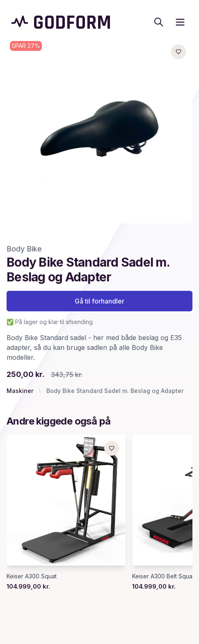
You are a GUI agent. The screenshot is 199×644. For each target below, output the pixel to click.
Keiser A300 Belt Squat (163, 576)
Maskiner (20, 391)
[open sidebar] (180, 22)
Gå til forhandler (99, 301)
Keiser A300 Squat (32, 576)
